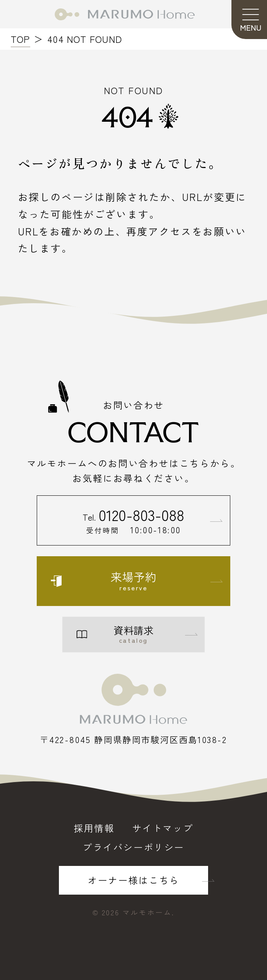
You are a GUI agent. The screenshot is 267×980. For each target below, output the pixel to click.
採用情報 (94, 828)
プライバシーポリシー (133, 847)
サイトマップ (163, 828)
